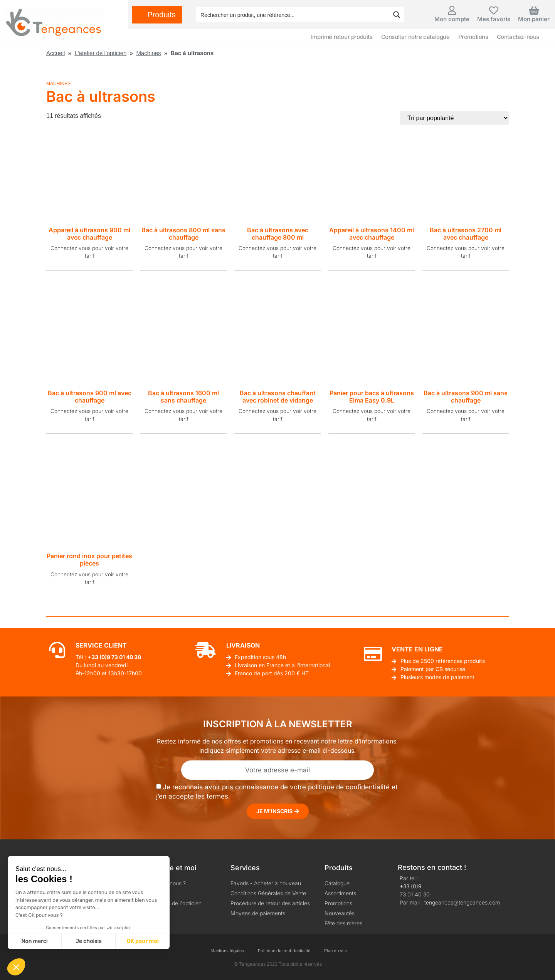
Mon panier (534, 19)
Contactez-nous (518, 37)
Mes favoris (494, 19)
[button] (16, 967)
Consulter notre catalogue (415, 37)
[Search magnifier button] (397, 15)
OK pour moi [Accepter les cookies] (143, 941)
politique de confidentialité (349, 787)
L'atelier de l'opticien (100, 53)
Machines (148, 53)
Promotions (473, 37)
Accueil (55, 53)
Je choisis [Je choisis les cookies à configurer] (89, 941)
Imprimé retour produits (342, 37)
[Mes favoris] (494, 10)
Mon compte (452, 19)
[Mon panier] (534, 10)
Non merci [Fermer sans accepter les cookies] (34, 941)
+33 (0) (97, 657)
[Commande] (454, 118)
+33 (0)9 (410, 886)
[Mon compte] (452, 10)
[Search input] (293, 15)
